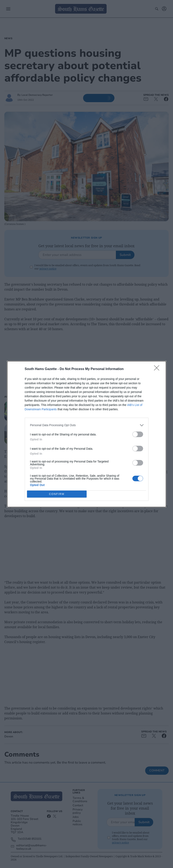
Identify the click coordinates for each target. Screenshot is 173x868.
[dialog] (87, 434)
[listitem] (87, 425)
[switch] (138, 434)
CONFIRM (57, 494)
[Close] (158, 369)
